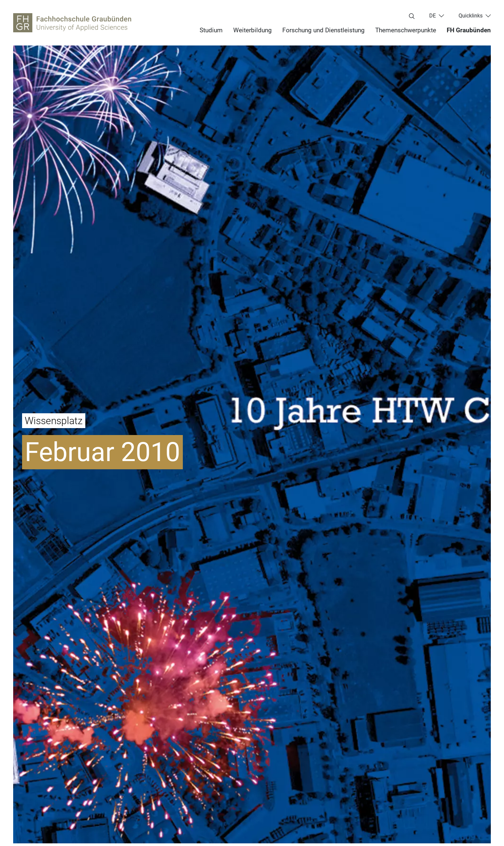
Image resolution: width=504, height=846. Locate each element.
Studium (211, 30)
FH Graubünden (469, 30)
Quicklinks (471, 16)
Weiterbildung (252, 30)
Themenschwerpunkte (406, 30)
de (433, 16)
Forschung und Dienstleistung (323, 30)
